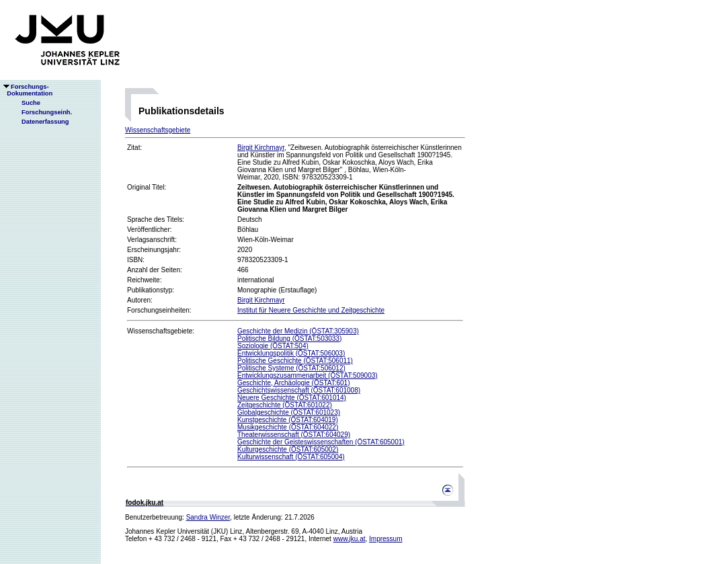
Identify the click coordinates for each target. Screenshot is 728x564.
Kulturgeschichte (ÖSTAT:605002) (288, 449)
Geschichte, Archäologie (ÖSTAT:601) (294, 383)
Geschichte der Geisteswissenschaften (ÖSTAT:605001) (321, 442)
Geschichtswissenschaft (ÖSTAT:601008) (299, 390)
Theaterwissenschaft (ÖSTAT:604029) (294, 435)
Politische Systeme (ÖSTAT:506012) (291, 368)
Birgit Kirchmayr (261, 148)
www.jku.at (350, 539)
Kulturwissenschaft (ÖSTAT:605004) (291, 457)
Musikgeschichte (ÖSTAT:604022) (288, 427)
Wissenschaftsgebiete (158, 130)
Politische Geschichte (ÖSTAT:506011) (295, 361)
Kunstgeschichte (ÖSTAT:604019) (288, 420)
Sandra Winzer (208, 517)
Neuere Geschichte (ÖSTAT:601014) (292, 398)
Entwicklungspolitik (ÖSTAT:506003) (291, 353)
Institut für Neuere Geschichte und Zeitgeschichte (311, 310)
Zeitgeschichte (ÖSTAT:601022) (285, 405)
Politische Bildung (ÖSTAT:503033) (289, 338)
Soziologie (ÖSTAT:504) (273, 346)
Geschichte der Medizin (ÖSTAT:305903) (298, 331)
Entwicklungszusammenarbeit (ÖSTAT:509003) (308, 375)
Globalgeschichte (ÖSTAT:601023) (289, 412)
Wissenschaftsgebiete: (161, 331)
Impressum (386, 539)
